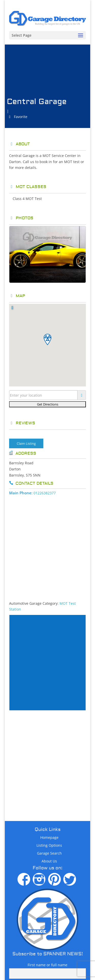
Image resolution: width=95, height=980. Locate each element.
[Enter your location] (43, 395)
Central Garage (37, 102)
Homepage (49, 837)
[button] (48, 340)
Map (17, 296)
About (20, 144)
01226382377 (45, 493)
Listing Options (49, 845)
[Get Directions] (48, 404)
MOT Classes (28, 187)
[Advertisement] (48, 546)
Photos (21, 218)
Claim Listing (26, 443)
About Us (49, 861)
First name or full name (48, 965)
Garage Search (49, 853)
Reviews (22, 423)
